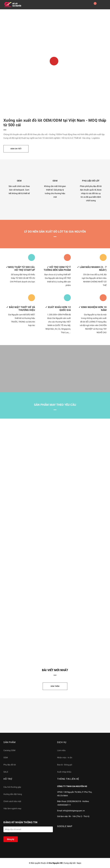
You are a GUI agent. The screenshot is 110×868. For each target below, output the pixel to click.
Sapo (79, 863)
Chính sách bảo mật (12, 801)
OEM (6, 758)
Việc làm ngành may (12, 808)
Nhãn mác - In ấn (65, 758)
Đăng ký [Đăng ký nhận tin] (11, 839)
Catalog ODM (9, 750)
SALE (6, 772)
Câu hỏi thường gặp (12, 787)
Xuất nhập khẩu (64, 772)
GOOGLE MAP (65, 826)
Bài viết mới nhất (55, 670)
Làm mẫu (61, 750)
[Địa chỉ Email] (28, 829)
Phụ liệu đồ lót (10, 765)
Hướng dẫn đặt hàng (13, 794)
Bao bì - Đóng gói (65, 765)
